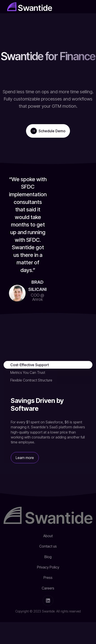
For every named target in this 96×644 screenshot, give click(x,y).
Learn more (25, 458)
